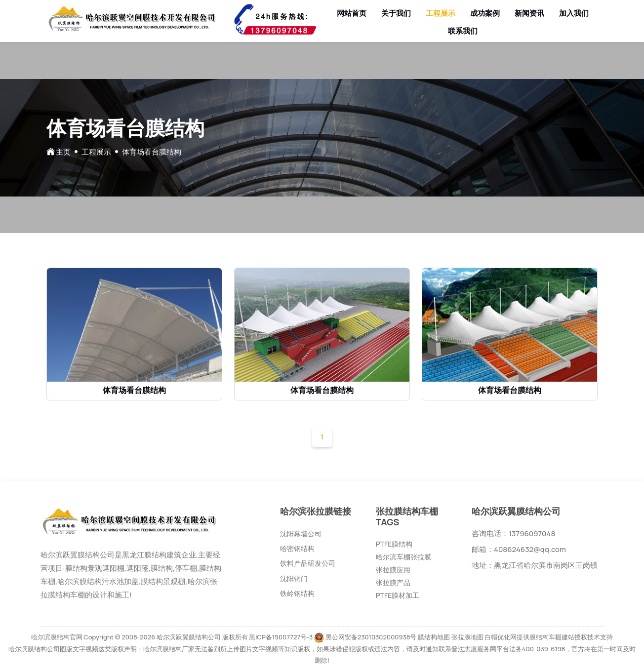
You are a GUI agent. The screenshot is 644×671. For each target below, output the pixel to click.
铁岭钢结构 (297, 593)
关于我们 (396, 13)
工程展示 (441, 13)
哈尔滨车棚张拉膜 (403, 557)
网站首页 (352, 13)
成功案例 (485, 13)
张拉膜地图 (467, 637)
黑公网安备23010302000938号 (371, 637)
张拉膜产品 (393, 582)
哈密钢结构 (297, 548)
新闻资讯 (529, 13)
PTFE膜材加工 (398, 595)
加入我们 (574, 13)
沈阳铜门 (294, 578)
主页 (63, 152)
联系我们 (463, 31)
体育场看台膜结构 (134, 390)
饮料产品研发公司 (308, 563)
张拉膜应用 (393, 570)
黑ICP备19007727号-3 (281, 637)
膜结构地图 (434, 637)
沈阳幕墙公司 (301, 533)
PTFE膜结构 (394, 544)
